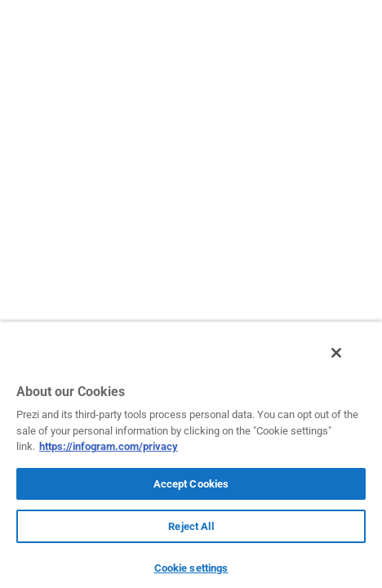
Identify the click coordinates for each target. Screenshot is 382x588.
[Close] (348, 362)
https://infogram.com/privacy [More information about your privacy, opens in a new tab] (109, 446)
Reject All (191, 526)
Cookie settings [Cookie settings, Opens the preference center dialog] (191, 568)
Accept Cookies (191, 484)
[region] (191, 459)
